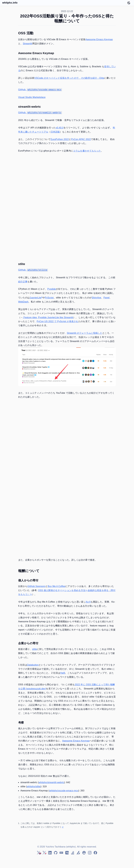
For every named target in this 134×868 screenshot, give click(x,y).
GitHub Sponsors (36, 586)
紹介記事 (23, 282)
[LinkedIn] (50, 853)
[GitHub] (56, 853)
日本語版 (55, 132)
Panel (107, 298)
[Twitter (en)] (39, 853)
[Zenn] (78, 853)
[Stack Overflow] (73, 853)
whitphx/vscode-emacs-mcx (64, 791)
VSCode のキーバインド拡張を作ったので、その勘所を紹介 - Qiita (69, 78)
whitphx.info (10, 3)
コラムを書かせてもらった (87, 151)
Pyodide (52, 289)
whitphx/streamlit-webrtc (51, 782)
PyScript (49, 298)
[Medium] (67, 853)
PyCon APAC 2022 (81, 139)
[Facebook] (95, 853)
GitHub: (40, 90)
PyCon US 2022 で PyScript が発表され (58, 321)
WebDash (23, 302)
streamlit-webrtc (30, 107)
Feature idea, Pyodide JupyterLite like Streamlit (48, 317)
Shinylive (96, 298)
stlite (22, 264)
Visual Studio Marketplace (32, 97)
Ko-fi (88, 602)
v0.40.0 (60, 128)
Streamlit (28, 44)
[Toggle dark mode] (129, 3)
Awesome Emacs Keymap (99, 39)
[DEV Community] (61, 853)
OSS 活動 (26, 33)
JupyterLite (36, 298)
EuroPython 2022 (60, 139)
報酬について (29, 571)
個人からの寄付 (28, 580)
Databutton (33, 665)
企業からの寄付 (28, 643)
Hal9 (63, 673)
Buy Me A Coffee (56, 586)
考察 (21, 723)
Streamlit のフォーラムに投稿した (85, 333)
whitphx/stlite (34, 786)
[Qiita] (84, 853)
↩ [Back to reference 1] (63, 827)
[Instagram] (90, 853)
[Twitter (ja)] (44, 853)
